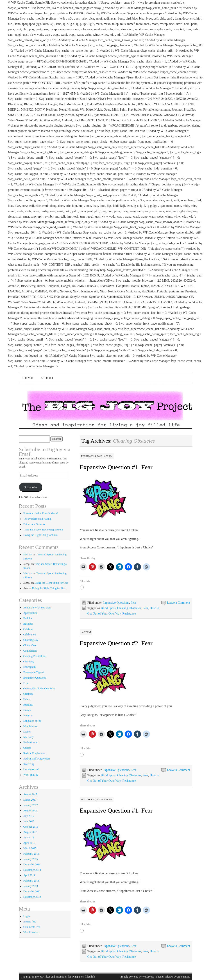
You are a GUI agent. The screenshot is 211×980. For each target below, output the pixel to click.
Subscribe (30, 487)
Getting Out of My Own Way (39, 688)
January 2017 (31, 805)
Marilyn (28, 555)
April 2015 (29, 843)
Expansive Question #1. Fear (116, 467)
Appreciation (31, 613)
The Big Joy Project (32, 977)
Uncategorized (31, 769)
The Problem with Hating (37, 519)
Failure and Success (34, 524)
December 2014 (32, 864)
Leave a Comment (179, 603)
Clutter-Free (30, 645)
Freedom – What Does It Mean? (41, 513)
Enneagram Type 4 (34, 672)
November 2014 (32, 870)
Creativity (29, 661)
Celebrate (29, 629)
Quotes (27, 748)
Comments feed (32, 927)
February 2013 (31, 881)
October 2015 (31, 827)
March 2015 (30, 848)
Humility (28, 705)
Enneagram (30, 667)
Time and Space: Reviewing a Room (43, 530)
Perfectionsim (31, 742)
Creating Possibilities (35, 656)
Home (28, 378)
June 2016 (29, 821)
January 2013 (31, 886)
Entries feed (30, 922)
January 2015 (31, 859)
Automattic (183, 977)
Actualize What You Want (37, 608)
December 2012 (32, 891)
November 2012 (32, 897)
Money (27, 732)
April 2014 (29, 875)
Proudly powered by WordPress (137, 977)
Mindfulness (30, 726)
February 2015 (31, 854)
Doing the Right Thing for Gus (40, 535)
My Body (29, 737)
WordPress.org (31, 932)
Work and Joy (31, 775)
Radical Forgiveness (34, 753)
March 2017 (30, 800)
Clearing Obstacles (129, 608)
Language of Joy (32, 721)
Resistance (129, 614)
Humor (27, 710)
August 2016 (30, 811)
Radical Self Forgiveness (37, 759)
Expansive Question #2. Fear (116, 643)
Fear (133, 603)
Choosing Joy (31, 640)
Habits (27, 699)
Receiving (29, 764)
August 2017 (30, 794)
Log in (27, 916)
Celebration (30, 635)
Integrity (28, 715)
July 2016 (29, 816)
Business (28, 624)
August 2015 (30, 832)
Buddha (28, 618)
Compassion (30, 651)
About (47, 378)
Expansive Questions (116, 603)
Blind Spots (108, 608)
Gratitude (28, 694)
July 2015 (29, 837)
